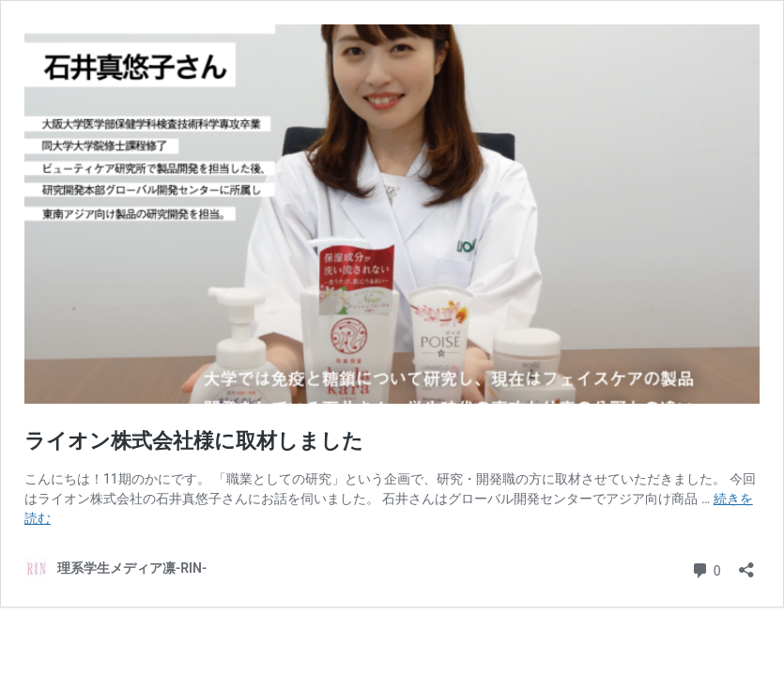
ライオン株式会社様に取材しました (194, 441)
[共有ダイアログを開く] (746, 564)
